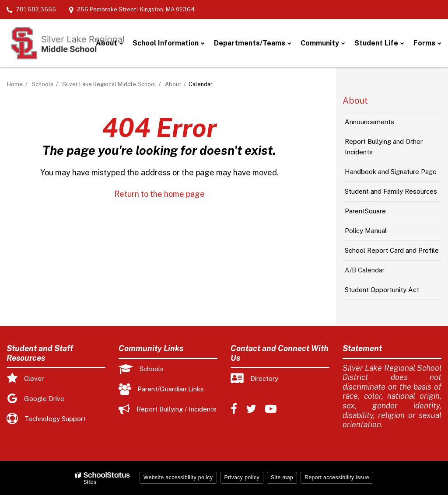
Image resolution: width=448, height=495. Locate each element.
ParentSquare (378, 213)
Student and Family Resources (391, 191)
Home (15, 84)
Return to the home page (159, 194)
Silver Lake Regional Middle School (109, 84)
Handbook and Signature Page (391, 172)
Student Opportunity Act (382, 290)
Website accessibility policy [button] (178, 478)
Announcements (382, 124)
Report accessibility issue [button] (337, 478)
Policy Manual (378, 233)
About (173, 84)
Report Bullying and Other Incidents (384, 150)
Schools (42, 84)
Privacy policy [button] (242, 478)
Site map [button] (282, 478)
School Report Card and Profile (392, 250)
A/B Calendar (365, 270)
